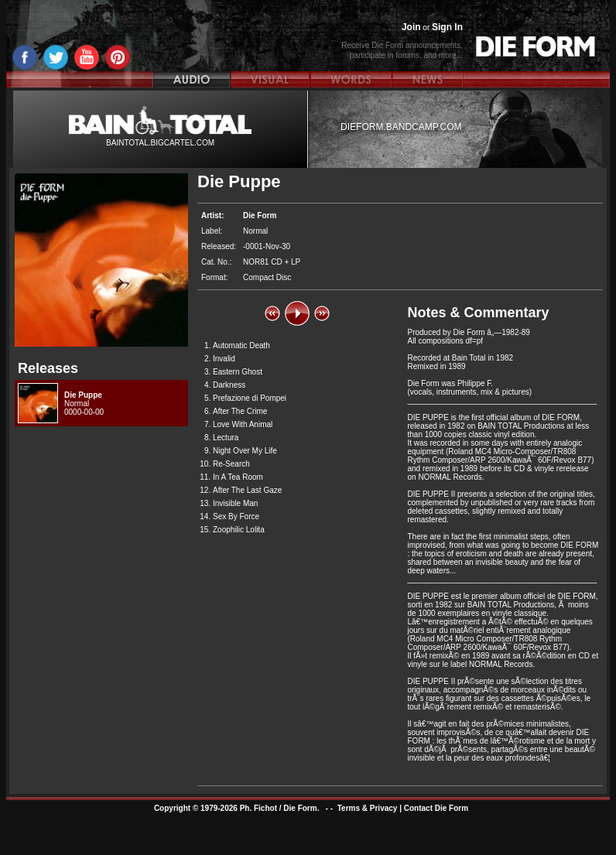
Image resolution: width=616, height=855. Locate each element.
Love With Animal (243, 424)
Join (411, 27)
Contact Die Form (436, 808)
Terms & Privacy (368, 808)
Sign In (447, 27)
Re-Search (231, 464)
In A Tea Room (238, 477)
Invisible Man (235, 503)
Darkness (229, 385)
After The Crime (240, 411)
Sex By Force (236, 516)
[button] (272, 313)
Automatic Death (241, 345)
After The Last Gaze (247, 490)
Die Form (260, 215)
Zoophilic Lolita (239, 530)
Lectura (226, 438)
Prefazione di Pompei (250, 398)
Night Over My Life (245, 451)
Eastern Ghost (238, 372)
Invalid (224, 359)
